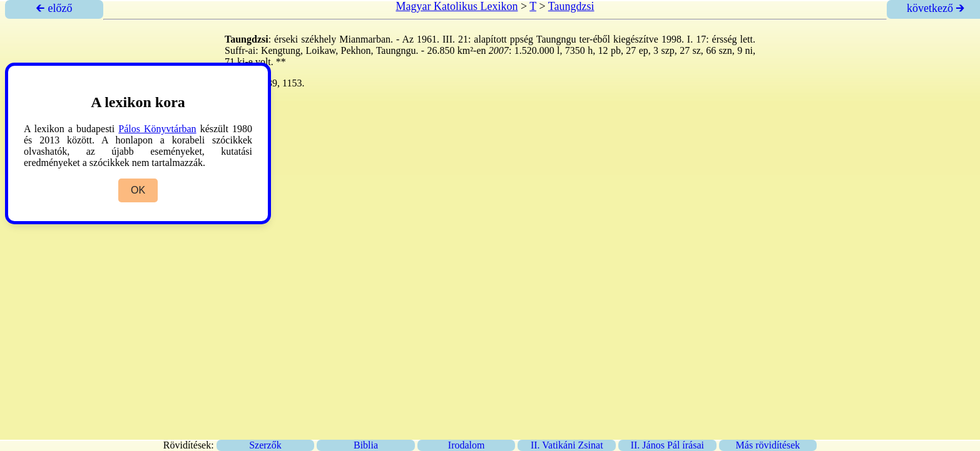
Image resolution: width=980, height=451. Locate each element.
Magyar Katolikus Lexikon (457, 6)
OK (138, 190)
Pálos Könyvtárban (157, 129)
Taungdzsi (571, 6)
